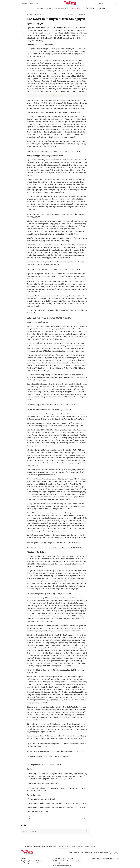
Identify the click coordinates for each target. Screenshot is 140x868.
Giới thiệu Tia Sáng (87, 852)
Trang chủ (30, 15)
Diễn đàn (49, 8)
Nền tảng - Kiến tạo (89, 8)
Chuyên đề (40, 8)
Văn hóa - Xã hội (39, 15)
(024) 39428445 (64, 863)
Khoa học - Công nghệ (61, 8)
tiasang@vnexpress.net (64, 865)
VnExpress (24, 3)
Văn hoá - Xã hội (75, 8)
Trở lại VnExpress (74, 852)
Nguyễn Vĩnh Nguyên (35, 24)
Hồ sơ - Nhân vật (102, 8)
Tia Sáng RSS (98, 852)
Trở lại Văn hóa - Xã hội (29, 817)
